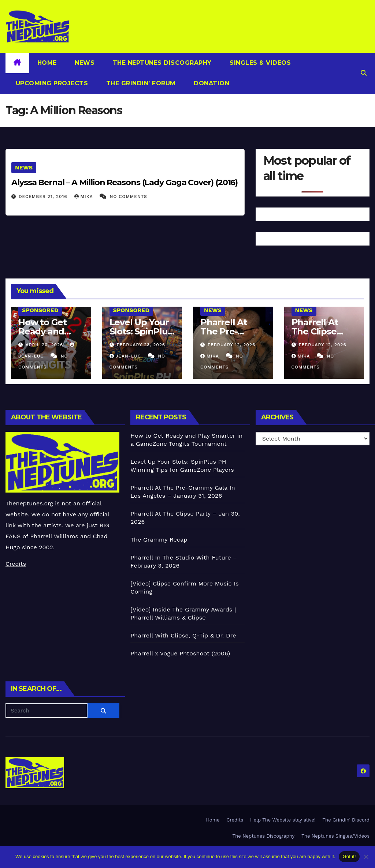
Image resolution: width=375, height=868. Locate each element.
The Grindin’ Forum (140, 83)
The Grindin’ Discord (346, 820)
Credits (16, 564)
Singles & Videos (259, 63)
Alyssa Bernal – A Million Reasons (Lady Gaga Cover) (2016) (125, 182)
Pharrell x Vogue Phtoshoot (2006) (180, 653)
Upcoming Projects (51, 83)
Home (47, 63)
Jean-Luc (126, 356)
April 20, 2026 (45, 345)
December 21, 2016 (44, 197)
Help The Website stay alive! (283, 820)
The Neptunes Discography (161, 63)
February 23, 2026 (141, 345)
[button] (364, 73)
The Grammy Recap (159, 540)
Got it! (349, 856)
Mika (85, 197)
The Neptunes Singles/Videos (335, 836)
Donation (211, 83)
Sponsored (40, 310)
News (84, 63)
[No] (366, 857)
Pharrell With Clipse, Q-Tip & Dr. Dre (183, 635)
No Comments (129, 197)
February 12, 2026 (231, 345)
